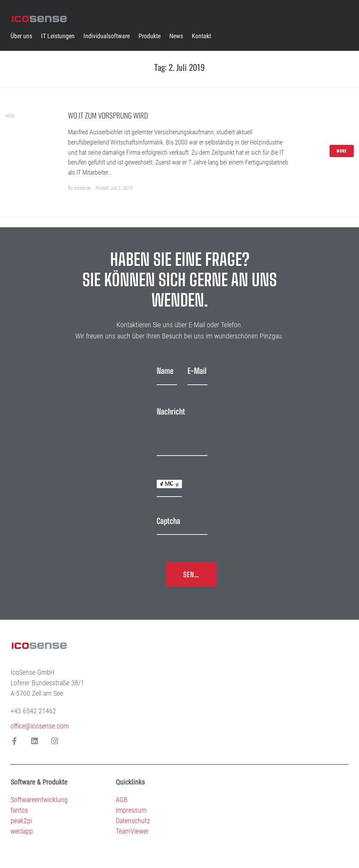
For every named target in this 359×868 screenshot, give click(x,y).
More (342, 151)
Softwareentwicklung (39, 800)
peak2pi (21, 821)
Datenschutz (133, 821)
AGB (122, 800)
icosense (82, 188)
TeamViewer (132, 831)
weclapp (22, 831)
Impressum (131, 810)
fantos (19, 810)
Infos (10, 116)
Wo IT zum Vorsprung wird (108, 115)
